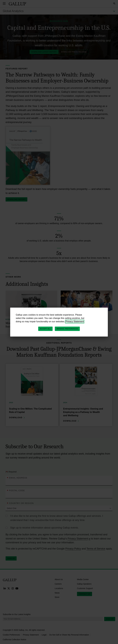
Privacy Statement (75, 322)
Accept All (45, 329)
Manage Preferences (67, 329)
